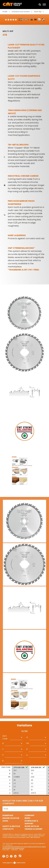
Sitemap (21, 850)
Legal (5, 821)
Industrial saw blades (21, 12)
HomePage (8, 815)
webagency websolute (14, 863)
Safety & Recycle (11, 826)
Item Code (5, 737)
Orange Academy (34, 829)
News (27, 818)
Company (29, 815)
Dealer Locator (11, 818)
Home (5, 12)
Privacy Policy (6, 850)
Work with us (32, 826)
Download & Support (31, 822)
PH (28, 743)
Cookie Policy (14, 850)
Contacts (8, 829)
